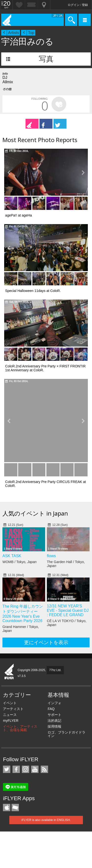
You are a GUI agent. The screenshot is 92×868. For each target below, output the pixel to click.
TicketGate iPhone (15, 808)
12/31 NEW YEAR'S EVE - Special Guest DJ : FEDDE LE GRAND (68, 610)
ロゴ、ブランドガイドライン (66, 734)
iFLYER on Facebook (16, 769)
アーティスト (13, 709)
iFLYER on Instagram (26, 769)
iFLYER (9, 672)
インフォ (54, 703)
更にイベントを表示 (46, 642)
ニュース (10, 715)
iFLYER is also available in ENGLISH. (46, 820)
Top (31, 33)
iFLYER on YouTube (35, 769)
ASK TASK (12, 556)
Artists (13, 33)
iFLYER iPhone (7, 808)
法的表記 (54, 721)
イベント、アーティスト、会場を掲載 (20, 728)
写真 (46, 59)
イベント (10, 703)
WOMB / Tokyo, (20, 562)
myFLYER (11, 721)
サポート (54, 715)
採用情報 (54, 726)
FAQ (51, 709)
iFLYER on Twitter (7, 769)
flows (51, 556)
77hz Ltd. (55, 670)
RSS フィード (44, 769)
